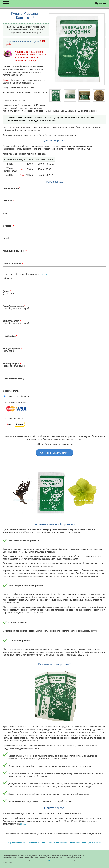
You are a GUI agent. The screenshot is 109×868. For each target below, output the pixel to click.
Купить (101, 3)
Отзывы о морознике (77, 842)
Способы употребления (58, 842)
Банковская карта (18, 403)
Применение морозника (37, 842)
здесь (45, 274)
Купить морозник (94, 842)
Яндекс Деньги (16, 418)
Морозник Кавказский (17, 842)
